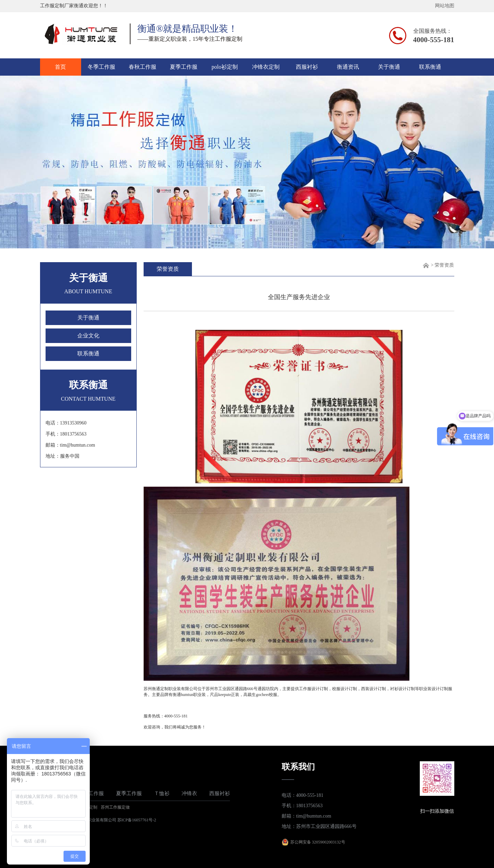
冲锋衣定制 (266, 67)
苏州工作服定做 (115, 807)
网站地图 (445, 6)
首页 (60, 67)
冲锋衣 (189, 793)
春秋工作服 (143, 67)
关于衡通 (389, 67)
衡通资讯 (348, 67)
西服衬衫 (307, 67)
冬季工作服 (101, 67)
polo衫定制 (225, 67)
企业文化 (88, 336)
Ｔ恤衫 (162, 793)
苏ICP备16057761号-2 (137, 820)
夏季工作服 (184, 67)
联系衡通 (430, 67)
